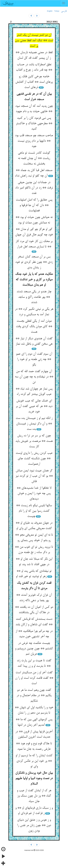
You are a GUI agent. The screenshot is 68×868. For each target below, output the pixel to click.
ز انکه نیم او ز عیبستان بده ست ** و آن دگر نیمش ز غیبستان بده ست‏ (34, 424)
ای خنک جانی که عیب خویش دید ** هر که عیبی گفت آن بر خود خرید (34, 406)
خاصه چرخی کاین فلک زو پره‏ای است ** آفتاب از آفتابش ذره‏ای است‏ (34, 82)
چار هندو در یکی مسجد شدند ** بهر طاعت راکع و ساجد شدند (34, 297)
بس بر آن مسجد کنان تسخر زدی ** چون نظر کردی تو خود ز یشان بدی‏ (34, 262)
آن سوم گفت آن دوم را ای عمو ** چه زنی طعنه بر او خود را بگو (34, 359)
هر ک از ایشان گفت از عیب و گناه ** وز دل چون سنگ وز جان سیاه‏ (34, 796)
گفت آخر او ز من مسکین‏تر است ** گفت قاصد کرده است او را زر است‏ (34, 678)
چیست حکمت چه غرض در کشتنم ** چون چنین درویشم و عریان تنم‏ (34, 649)
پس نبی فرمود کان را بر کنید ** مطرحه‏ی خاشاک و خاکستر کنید (34, 123)
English (50, 11)
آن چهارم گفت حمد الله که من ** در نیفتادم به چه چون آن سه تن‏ (34, 377)
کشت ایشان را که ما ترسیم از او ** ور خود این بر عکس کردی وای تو (34, 761)
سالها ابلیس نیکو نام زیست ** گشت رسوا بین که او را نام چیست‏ (34, 511)
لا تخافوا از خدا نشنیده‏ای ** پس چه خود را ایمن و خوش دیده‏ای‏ (34, 494)
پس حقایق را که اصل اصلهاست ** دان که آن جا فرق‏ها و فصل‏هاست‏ (34, 205)
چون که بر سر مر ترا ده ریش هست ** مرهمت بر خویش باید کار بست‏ (34, 441)
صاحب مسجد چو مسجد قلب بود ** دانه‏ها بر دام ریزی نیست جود (34, 141)
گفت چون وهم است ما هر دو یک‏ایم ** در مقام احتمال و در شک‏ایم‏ (34, 696)
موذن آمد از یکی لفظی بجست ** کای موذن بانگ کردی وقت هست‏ (34, 326)
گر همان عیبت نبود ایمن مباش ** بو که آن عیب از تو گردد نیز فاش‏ (34, 476)
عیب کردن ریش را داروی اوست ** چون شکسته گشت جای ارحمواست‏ (34, 459)
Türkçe (57, 11)
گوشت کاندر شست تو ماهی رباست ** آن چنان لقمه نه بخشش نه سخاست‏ (34, 158)
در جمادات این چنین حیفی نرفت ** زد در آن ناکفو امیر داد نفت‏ (34, 188)
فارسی (64, 11)
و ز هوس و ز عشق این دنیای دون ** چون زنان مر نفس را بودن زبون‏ (34, 825)
